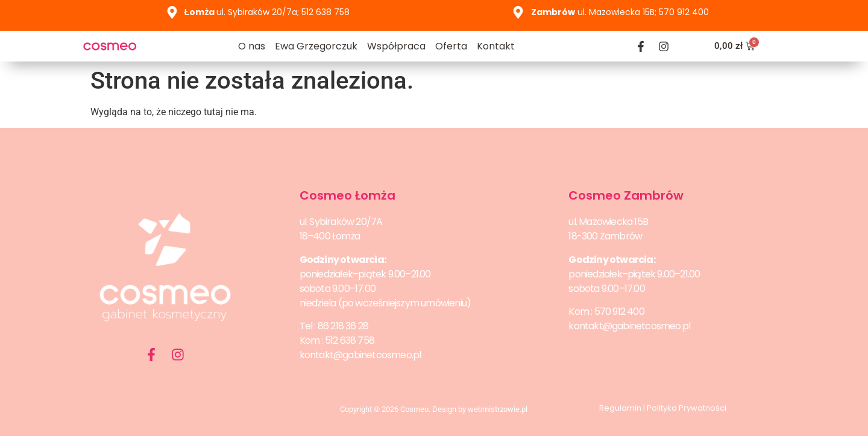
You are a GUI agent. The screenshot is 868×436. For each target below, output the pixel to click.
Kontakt (496, 46)
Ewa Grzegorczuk (316, 46)
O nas (252, 46)
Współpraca (396, 46)
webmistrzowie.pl (498, 409)
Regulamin (620, 408)
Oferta (451, 46)
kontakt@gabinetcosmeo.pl (360, 355)
